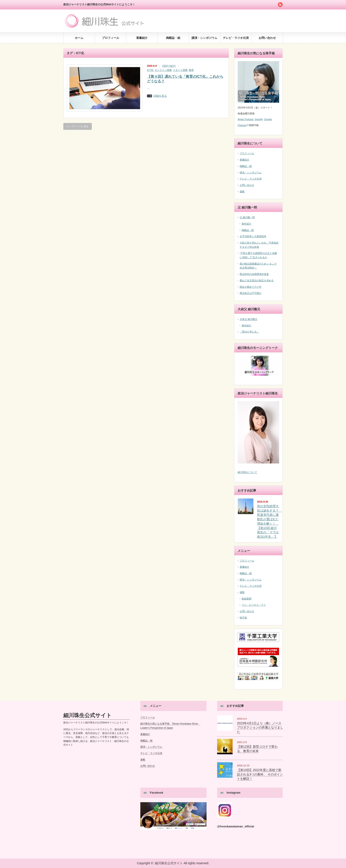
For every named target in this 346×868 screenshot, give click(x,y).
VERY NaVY (169, 66)
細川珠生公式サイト (87, 715)
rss (280, 5)
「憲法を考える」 (249, 332)
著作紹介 (246, 224)
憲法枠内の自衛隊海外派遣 (254, 274)
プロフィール (111, 38)
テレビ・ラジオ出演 (236, 38)
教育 (191, 70)
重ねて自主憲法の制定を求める (257, 280)
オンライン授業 (163, 70)
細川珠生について (247, 472)
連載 (242, 191)
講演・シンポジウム (204, 38)
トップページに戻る (78, 126)
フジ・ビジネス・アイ (254, 605)
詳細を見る (160, 96)
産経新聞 (246, 599)
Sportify (259, 119)
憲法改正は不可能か (251, 293)
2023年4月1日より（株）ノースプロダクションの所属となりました (260, 727)
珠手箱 (243, 618)
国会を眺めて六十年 (251, 287)
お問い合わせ (267, 38)
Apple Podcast (245, 119)
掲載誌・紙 (173, 38)
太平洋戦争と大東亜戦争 (253, 236)
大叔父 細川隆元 (248, 319)
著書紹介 (142, 38)
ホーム (79, 38)
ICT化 (150, 70)
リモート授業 (180, 70)
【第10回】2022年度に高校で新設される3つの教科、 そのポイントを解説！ (260, 774)
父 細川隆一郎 (247, 217)
